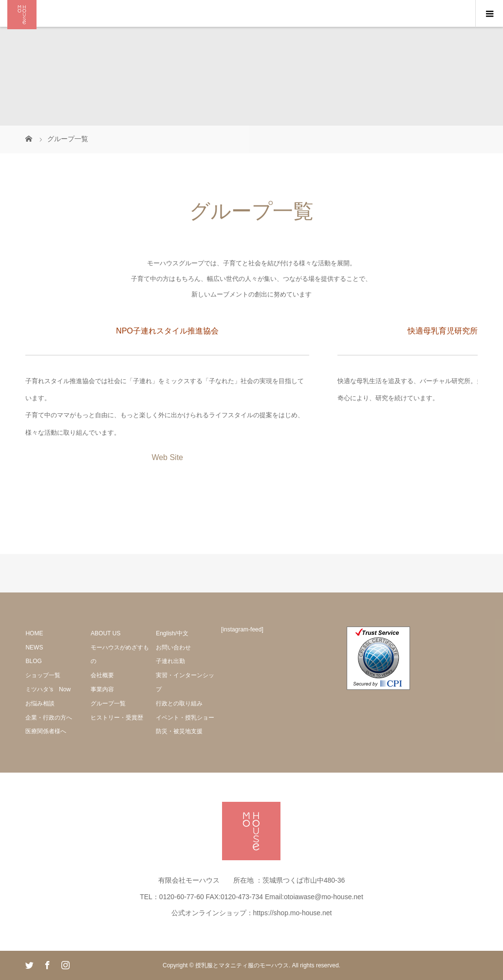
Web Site (167, 457)
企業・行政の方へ (49, 718)
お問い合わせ (173, 647)
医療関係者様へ (46, 731)
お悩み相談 (40, 703)
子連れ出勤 (170, 661)
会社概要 (102, 675)
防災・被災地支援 (179, 731)
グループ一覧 (108, 703)
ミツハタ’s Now (48, 689)
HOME (34, 633)
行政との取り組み (179, 703)
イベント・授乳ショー (185, 718)
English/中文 (172, 633)
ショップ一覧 (43, 675)
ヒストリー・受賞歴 (117, 718)
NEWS (34, 647)
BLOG (33, 661)
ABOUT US (105, 633)
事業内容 (102, 689)
